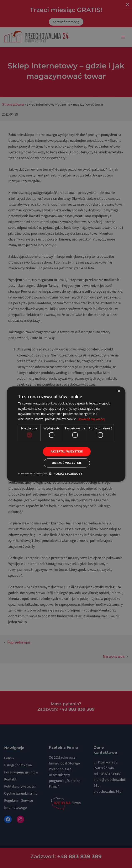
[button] (65, 473)
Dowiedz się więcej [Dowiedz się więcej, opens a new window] (91, 419)
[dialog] (66, 434)
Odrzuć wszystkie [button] (67, 463)
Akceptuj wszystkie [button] (67, 451)
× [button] (119, 391)
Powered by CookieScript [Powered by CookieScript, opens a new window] (33, 473)
